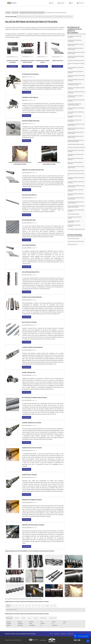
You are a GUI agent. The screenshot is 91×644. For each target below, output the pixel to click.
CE (43, 606)
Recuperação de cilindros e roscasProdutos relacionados (74, 30)
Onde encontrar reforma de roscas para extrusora (76, 167)
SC (30, 606)
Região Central (9, 618)
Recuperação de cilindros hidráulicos (74, 222)
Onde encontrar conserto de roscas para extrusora (76, 186)
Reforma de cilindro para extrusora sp (76, 64)
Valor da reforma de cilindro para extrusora (76, 72)
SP (23, 606)
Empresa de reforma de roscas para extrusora (76, 151)
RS (33, 606)
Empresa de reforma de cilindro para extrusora (76, 76)
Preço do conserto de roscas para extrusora (76, 194)
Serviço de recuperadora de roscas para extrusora (76, 129)
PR (26, 606)
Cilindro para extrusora (73, 238)
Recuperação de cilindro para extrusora (75, 37)
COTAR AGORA (12, 66)
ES (20, 606)
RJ (13, 606)
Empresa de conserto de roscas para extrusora (76, 178)
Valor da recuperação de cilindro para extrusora (75, 49)
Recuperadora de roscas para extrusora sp (75, 121)
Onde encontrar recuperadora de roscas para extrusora (76, 141)
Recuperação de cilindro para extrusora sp (64, 17)
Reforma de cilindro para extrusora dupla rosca (45, 17)
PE (36, 606)
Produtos (81, 3)
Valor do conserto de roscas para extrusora (75, 190)
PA (55, 606)
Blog (71, 3)
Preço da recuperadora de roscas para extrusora (76, 133)
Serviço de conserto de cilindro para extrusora (76, 100)
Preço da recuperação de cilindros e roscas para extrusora (76, 207)
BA (40, 606)
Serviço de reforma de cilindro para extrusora (76, 80)
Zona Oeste (23, 618)
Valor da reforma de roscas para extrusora (75, 163)
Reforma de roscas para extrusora (76, 144)
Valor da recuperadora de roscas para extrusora (76, 137)
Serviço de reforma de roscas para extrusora (76, 155)
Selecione (8, 606)
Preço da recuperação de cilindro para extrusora (76, 45)
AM (52, 606)
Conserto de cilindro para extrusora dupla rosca (76, 92)
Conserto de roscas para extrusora (76, 171)
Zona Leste (36, 618)
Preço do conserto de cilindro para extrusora (76, 109)
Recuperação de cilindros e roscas (76, 241)
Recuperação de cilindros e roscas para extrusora (76, 198)
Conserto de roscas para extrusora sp (76, 174)
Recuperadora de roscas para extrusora (75, 117)
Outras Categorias (75, 235)
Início (52, 3)
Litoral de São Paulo (53, 618)
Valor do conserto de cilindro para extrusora (76, 113)
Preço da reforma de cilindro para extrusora (76, 68)
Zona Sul (29, 618)
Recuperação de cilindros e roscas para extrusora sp (76, 202)
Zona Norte (17, 618)
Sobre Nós (61, 3)
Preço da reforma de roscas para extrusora (26, 17)
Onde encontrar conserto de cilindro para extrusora (74, 104)
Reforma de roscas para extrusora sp (76, 147)
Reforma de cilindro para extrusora (76, 61)
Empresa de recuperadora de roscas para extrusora (76, 125)
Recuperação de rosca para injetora (76, 229)
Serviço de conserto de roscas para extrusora (76, 182)
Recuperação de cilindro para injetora (75, 218)
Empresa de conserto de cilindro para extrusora (75, 96)
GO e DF (47, 606)
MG (16, 606)
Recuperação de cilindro (73, 214)
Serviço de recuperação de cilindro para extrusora (76, 57)
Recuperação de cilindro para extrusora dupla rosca (75, 84)
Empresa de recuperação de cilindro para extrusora (76, 53)
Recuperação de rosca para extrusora (74, 226)
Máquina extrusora (72, 244)
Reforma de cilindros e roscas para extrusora (76, 211)
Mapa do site (70, 634)
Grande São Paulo (43, 618)
